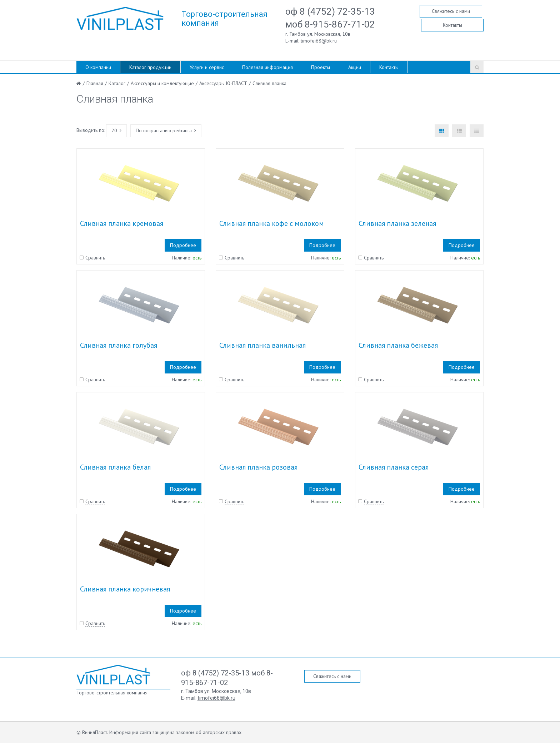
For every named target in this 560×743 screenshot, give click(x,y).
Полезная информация (267, 67)
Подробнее (183, 245)
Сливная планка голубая (119, 345)
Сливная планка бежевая (398, 345)
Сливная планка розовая (258, 467)
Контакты (452, 25)
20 (116, 130)
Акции (355, 67)
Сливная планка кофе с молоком (272, 223)
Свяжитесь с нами (451, 11)
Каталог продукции (150, 67)
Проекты (321, 67)
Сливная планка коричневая (125, 589)
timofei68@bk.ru (319, 41)
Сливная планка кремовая (122, 223)
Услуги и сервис (207, 67)
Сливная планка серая (394, 467)
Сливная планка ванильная (262, 345)
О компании (98, 67)
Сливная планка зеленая (397, 223)
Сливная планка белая (115, 467)
